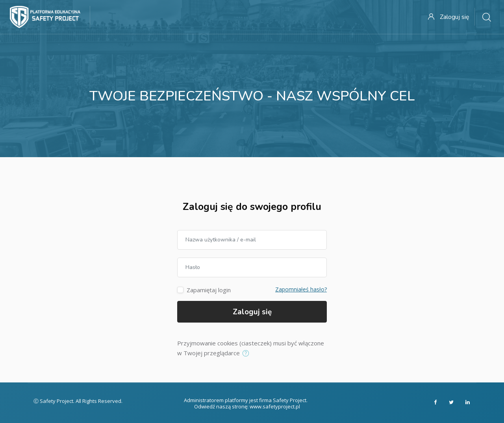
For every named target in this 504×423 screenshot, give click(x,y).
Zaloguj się (252, 312)
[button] (247, 354)
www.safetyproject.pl (275, 406)
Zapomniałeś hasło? (301, 289)
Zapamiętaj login (209, 290)
